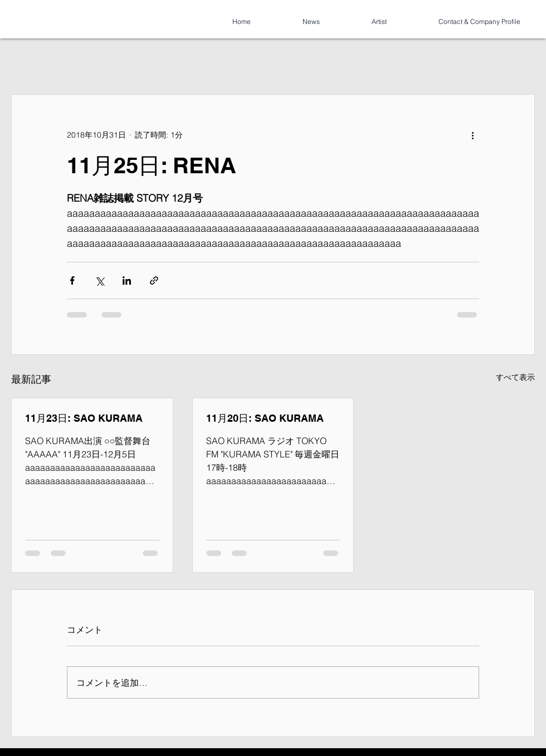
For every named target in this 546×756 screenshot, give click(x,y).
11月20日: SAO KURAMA (265, 418)
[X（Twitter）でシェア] (99, 281)
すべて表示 (515, 377)
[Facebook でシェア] (72, 281)
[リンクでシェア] (154, 281)
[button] (521, 61)
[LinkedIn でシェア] (127, 281)
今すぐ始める (96, 60)
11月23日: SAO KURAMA (84, 418)
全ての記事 (31, 60)
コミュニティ (165, 60)
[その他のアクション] (472, 135)
